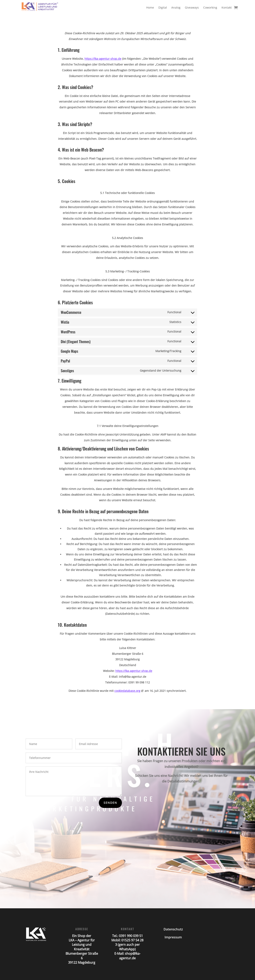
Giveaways (192, 7)
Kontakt (227, 7)
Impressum (173, 937)
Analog (176, 7)
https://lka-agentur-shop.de (103, 59)
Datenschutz (173, 929)
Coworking (210, 7)
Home (150, 7)
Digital (163, 7)
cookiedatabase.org (127, 691)
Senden (110, 803)
